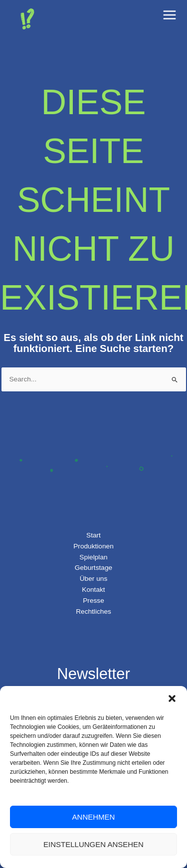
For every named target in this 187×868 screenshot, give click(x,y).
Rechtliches (93, 611)
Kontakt (93, 590)
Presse (93, 601)
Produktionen (93, 546)
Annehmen (94, 817)
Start (93, 535)
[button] (172, 698)
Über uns (93, 579)
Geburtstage (93, 568)
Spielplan (93, 557)
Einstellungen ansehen (93, 844)
